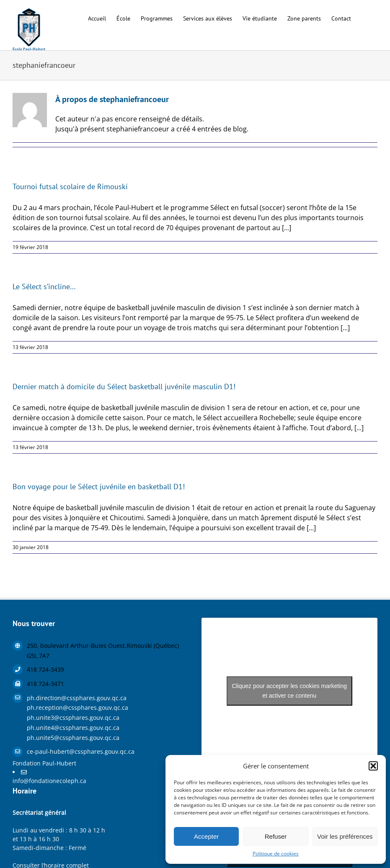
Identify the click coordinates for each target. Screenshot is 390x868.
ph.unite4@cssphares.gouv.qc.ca (73, 728)
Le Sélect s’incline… (44, 286)
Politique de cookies (276, 854)
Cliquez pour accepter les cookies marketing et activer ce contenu (289, 691)
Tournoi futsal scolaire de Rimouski (70, 186)
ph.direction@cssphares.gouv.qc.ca (77, 698)
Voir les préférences (345, 836)
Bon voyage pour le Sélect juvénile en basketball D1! (99, 487)
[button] (373, 766)
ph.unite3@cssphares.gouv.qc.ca (73, 718)
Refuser (276, 836)
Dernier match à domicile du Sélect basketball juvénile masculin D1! (124, 386)
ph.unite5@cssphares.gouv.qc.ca (73, 738)
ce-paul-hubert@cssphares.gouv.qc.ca (81, 751)
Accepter (206, 836)
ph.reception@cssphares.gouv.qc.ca (77, 707)
